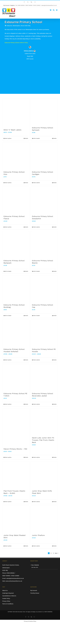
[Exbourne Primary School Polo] (16, 156)
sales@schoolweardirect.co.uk (49, 5)
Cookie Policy (6, 598)
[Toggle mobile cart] (51, 10)
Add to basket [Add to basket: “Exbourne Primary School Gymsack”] (36, 138)
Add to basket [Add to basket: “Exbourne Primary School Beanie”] (36, 271)
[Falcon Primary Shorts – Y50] (16, 427)
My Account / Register (9, 5)
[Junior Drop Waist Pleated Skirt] (16, 519)
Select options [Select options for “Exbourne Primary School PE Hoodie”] (36, 360)
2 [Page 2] (51, 553)
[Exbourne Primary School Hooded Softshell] (16, 333)
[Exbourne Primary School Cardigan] (44, 156)
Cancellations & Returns (9, 596)
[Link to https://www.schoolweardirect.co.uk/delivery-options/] (35, 51)
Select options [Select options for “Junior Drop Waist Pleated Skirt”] (8, 546)
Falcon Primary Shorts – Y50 (15, 449)
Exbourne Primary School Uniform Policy (16, 43)
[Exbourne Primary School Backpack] (16, 245)
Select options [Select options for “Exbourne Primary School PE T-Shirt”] (8, 404)
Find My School (35, 593)
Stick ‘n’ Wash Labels (12, 130)
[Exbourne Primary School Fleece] (16, 200)
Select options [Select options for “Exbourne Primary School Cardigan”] (36, 183)
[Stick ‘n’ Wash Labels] (16, 113)
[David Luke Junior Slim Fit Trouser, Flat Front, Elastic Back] (44, 422)
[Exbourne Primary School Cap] (44, 289)
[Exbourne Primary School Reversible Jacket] (44, 377)
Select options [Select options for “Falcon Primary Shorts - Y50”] (8, 457)
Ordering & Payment (8, 593)
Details (26, 138)
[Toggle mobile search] (54, 10)
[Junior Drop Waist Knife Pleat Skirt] (44, 475)
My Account (34, 590)
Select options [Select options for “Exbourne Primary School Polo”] (8, 183)
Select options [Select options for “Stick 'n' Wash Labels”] (8, 138)
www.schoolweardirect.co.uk (14, 581)
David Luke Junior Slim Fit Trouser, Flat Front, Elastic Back (43, 440)
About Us (5, 590)
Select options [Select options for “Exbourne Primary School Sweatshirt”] (36, 227)
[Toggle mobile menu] (57, 10)
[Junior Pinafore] (44, 519)
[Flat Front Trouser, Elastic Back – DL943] (16, 475)
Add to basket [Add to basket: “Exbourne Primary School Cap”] (36, 316)
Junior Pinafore (38, 535)
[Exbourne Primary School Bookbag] (16, 289)
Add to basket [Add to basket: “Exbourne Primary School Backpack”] (8, 271)
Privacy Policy (6, 601)
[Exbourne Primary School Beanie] (44, 245)
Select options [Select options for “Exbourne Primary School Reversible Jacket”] (36, 404)
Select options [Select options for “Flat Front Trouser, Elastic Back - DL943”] (8, 502)
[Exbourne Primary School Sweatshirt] (44, 200)
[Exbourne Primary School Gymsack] (44, 112)
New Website (35, 565)
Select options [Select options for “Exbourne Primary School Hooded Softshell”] (8, 360)
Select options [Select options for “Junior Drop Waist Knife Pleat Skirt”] (36, 502)
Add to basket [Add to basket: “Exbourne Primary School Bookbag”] (8, 316)
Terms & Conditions (8, 604)
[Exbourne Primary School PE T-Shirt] (16, 377)
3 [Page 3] (53, 553)
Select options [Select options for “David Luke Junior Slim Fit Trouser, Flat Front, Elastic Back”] (36, 457)
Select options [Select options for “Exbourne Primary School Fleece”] (8, 227)
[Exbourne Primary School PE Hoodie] (44, 333)
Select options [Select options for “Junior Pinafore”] (36, 546)
